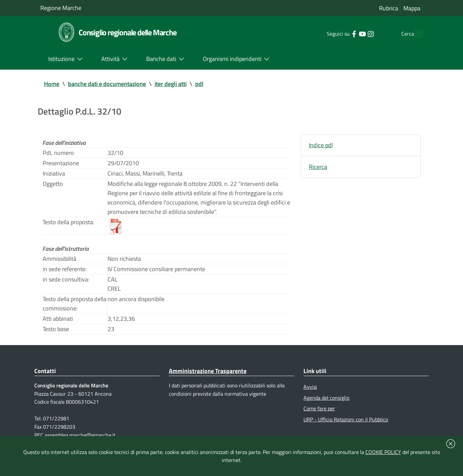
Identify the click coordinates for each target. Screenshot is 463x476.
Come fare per (319, 408)
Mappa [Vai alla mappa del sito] (412, 8)
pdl (199, 84)
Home (52, 84)
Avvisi (310, 387)
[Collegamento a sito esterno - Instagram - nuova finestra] (358, 33)
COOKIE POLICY (383, 452)
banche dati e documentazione (107, 84)
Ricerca (318, 167)
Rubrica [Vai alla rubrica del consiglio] (389, 8)
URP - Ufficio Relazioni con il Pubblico (346, 419)
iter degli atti (171, 84)
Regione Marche (61, 8)
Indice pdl (321, 145)
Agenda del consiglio (326, 398)
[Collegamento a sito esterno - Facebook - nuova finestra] (341, 33)
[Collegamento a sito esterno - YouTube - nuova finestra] (350, 33)
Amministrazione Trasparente (208, 371)
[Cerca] (415, 34)
